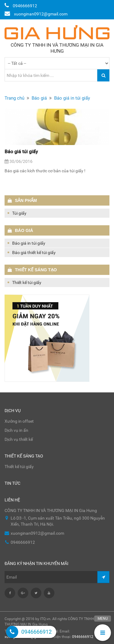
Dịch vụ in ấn (16, 430)
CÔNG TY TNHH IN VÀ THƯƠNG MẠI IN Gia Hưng (57, 48)
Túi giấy (19, 213)
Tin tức (12, 483)
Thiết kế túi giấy (27, 282)
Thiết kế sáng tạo (24, 456)
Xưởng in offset (19, 421)
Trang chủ (14, 98)
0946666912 (83, 637)
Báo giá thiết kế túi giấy (34, 253)
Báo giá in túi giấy (72, 98)
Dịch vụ (13, 411)
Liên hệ (12, 500)
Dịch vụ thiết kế (19, 439)
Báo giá (39, 98)
